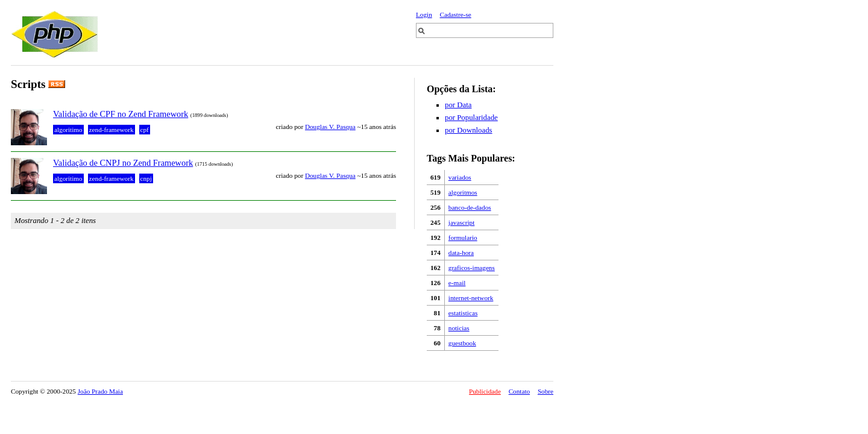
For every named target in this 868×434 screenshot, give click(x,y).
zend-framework (112, 130)
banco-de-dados (470, 207)
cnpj (146, 178)
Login (424, 14)
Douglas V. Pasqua (330, 127)
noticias (459, 328)
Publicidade (485, 391)
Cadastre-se (456, 14)
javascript (462, 222)
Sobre (546, 391)
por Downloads (469, 130)
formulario (463, 237)
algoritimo (68, 130)
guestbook (462, 343)
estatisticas (463, 313)
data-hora (461, 253)
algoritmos (463, 192)
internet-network (471, 298)
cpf (145, 130)
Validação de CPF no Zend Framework (121, 114)
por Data (458, 105)
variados (460, 177)
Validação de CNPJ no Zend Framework (123, 163)
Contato (519, 391)
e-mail (457, 283)
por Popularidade (471, 118)
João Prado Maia (100, 391)
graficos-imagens (472, 268)
